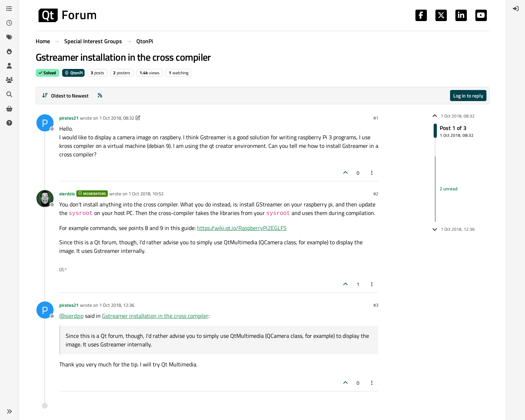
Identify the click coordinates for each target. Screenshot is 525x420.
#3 (376, 305)
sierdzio (67, 194)
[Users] (9, 66)
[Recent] (9, 23)
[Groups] (9, 80)
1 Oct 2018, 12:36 (117, 305)
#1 (376, 118)
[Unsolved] (9, 123)
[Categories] (9, 9)
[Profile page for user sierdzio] (45, 199)
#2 (376, 194)
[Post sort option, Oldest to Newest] (65, 96)
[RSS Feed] (100, 96)
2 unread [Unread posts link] (449, 189)
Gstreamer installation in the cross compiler (155, 316)
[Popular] (9, 51)
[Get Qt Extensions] (9, 109)
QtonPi (73, 73)
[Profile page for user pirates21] (45, 123)
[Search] (9, 94)
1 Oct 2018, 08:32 (117, 118)
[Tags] (9, 37)
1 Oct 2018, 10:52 (146, 194)
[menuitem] (516, 9)
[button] (9, 411)
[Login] (516, 9)
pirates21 (69, 118)
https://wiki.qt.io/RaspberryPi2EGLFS (242, 228)
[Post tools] (372, 173)
